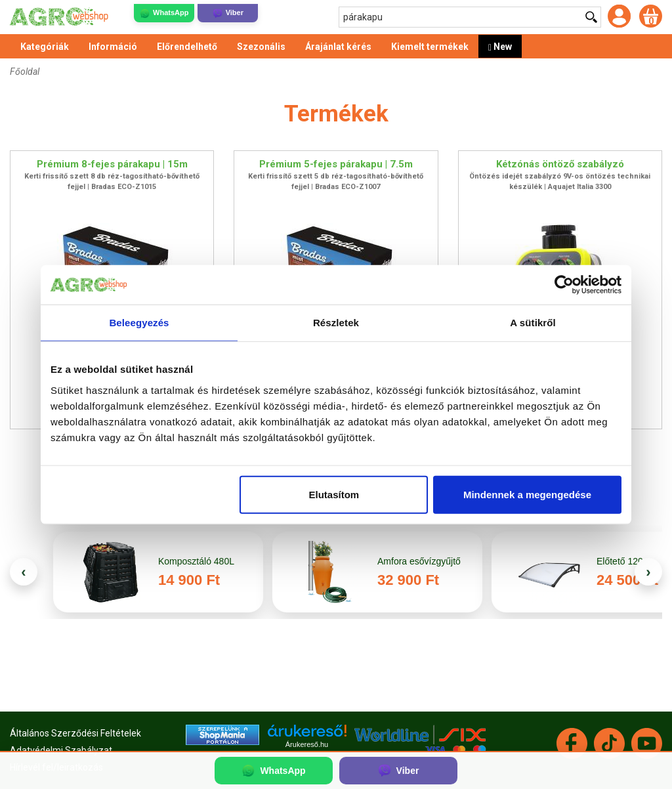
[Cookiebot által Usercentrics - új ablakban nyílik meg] (564, 285)
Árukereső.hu (307, 744)
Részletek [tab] (336, 323)
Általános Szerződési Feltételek (75, 733)
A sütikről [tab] (533, 323)
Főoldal (25, 72)
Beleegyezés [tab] (139, 323)
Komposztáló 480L (196, 561)
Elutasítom (334, 494)
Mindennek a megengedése (527, 494)
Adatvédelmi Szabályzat (61, 750)
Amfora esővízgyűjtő (420, 561)
